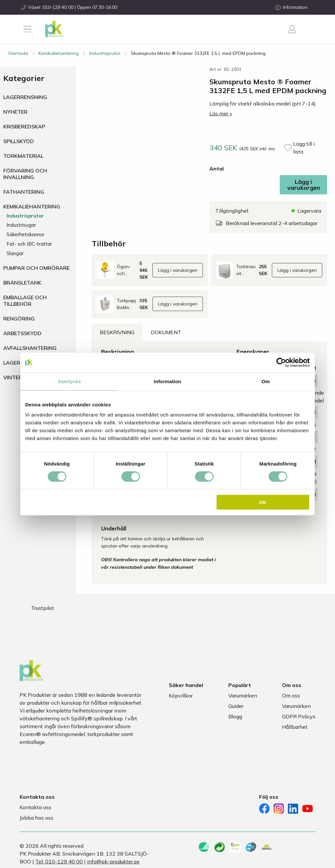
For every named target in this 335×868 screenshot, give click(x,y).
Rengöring (19, 319)
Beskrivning (117, 332)
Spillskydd (19, 141)
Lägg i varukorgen (304, 185)
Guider (236, 706)
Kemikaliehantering (59, 53)
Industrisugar (21, 225)
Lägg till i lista (304, 148)
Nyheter (15, 112)
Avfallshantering (30, 348)
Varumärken (243, 696)
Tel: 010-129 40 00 (59, 861)
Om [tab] (265, 381)
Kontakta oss (35, 807)
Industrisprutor (105, 53)
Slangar (15, 253)
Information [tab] (167, 381)
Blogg (235, 716)
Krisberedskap (24, 126)
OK (263, 502)
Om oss (291, 696)
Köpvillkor (181, 696)
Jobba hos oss (36, 818)
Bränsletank (22, 283)
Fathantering (24, 192)
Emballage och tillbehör (25, 301)
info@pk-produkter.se (113, 861)
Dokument (166, 332)
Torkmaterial (23, 156)
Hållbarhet (295, 727)
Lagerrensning (25, 97)
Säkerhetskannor (26, 234)
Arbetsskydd (22, 333)
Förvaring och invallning (25, 174)
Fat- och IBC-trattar (29, 244)
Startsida (18, 53)
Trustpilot (43, 608)
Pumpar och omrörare (36, 268)
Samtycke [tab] (70, 381)
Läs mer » (221, 113)
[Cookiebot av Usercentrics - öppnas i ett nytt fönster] (281, 362)
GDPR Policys (299, 716)
